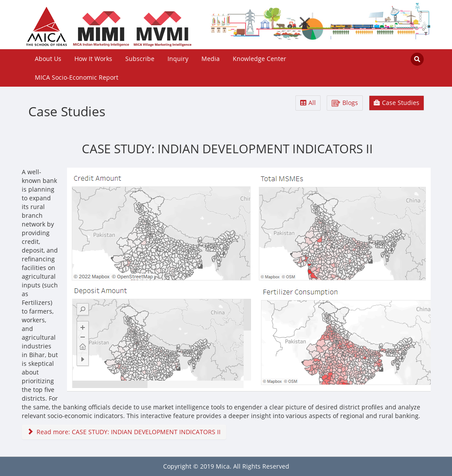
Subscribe (140, 59)
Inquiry (178, 59)
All (308, 103)
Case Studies (397, 103)
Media (211, 59)
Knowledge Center (259, 59)
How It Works (93, 59)
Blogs (345, 103)
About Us (48, 59)
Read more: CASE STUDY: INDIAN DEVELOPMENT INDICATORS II (124, 432)
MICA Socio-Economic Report (77, 77)
